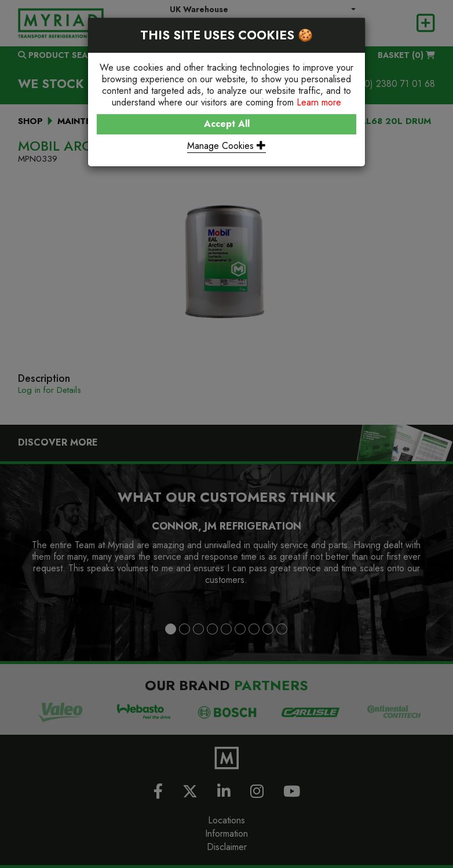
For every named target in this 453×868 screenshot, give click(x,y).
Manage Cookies (226, 146)
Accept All (227, 124)
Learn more (319, 102)
